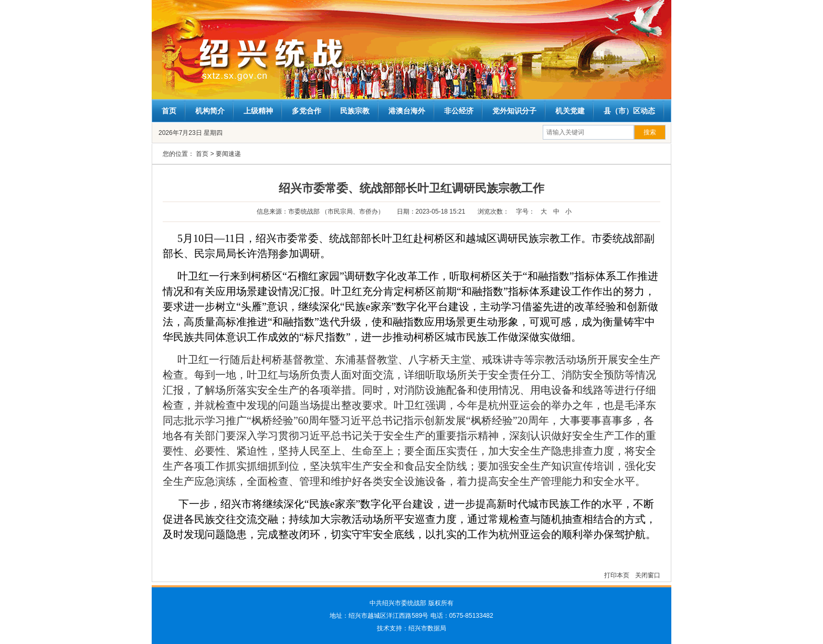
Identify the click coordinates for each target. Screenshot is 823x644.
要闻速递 (228, 154)
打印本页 (618, 575)
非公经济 (459, 111)
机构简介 (210, 111)
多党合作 (307, 111)
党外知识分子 (514, 111)
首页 (169, 111)
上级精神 (258, 111)
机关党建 (570, 111)
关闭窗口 (648, 575)
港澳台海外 (407, 111)
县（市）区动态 (629, 111)
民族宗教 (355, 111)
